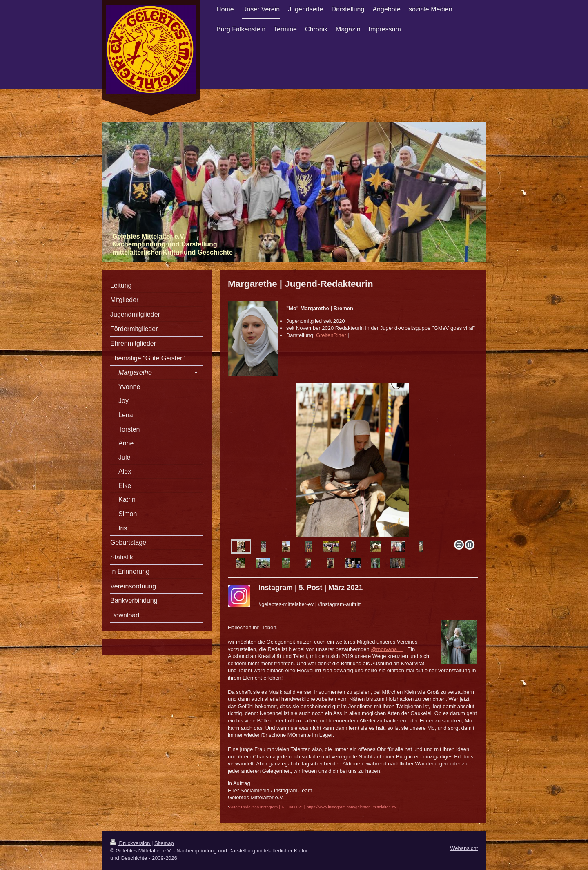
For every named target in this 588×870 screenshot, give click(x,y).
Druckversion (131, 843)
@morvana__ (387, 649)
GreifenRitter (331, 335)
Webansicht (464, 848)
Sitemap (164, 843)
